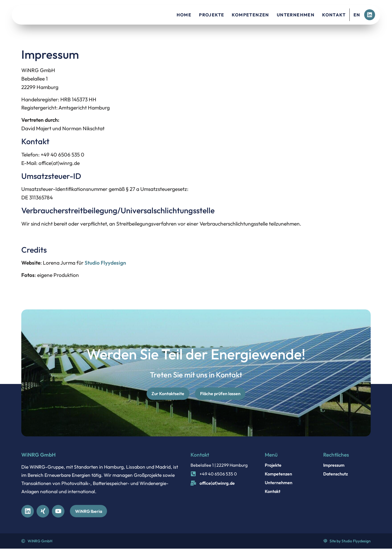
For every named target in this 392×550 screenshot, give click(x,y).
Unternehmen (296, 15)
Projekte (212, 15)
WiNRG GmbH (38, 456)
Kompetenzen (250, 15)
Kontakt (334, 15)
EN (357, 15)
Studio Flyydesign (105, 263)
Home (184, 15)
